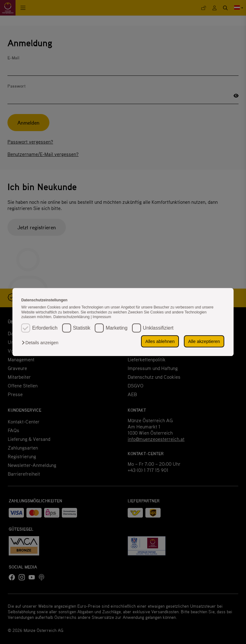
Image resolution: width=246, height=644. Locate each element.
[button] (41, 343)
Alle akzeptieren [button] (204, 341)
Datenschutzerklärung (72, 317)
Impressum (102, 317)
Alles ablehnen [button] (161, 341)
